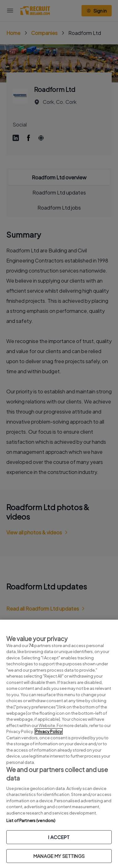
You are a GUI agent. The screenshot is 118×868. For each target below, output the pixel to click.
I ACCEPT (59, 837)
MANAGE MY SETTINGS (59, 856)
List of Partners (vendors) (31, 820)
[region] (59, 744)
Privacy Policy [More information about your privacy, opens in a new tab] (49, 731)
